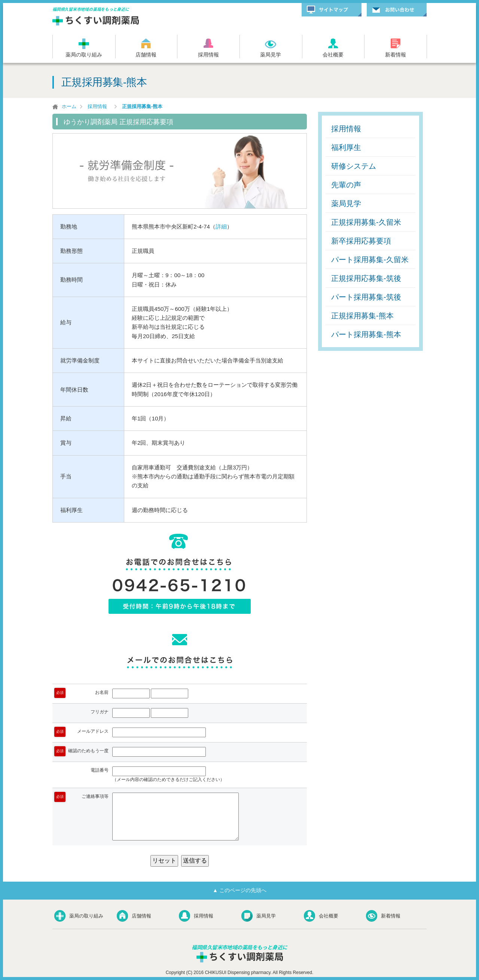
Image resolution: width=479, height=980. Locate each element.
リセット (164, 860)
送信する (195, 860)
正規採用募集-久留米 (366, 222)
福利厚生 (346, 147)
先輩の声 (346, 185)
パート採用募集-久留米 (370, 260)
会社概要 (333, 55)
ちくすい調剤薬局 (96, 21)
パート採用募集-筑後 (366, 297)
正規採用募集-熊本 (362, 316)
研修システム (354, 166)
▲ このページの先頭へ (239, 890)
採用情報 (208, 55)
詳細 (221, 226)
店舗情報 (146, 55)
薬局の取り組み (84, 55)
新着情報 (396, 55)
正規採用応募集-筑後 (366, 278)
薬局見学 (271, 55)
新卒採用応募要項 (361, 241)
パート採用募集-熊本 (366, 334)
